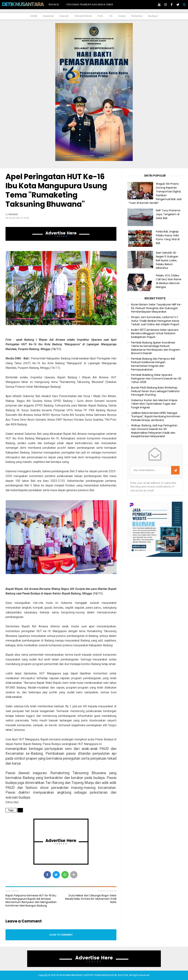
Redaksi (54, 5)
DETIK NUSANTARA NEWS (30, 4)
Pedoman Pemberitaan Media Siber (90, 5)
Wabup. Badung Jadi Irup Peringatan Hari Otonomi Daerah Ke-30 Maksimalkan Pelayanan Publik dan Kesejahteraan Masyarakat (154, 431)
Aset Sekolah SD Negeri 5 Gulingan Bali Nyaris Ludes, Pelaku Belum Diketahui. (167, 260)
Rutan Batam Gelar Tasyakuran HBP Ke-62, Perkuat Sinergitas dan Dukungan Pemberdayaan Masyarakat (156, 308)
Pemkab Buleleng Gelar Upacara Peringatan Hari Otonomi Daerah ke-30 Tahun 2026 (156, 379)
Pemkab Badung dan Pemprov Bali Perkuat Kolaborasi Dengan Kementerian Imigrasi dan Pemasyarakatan (153, 364)
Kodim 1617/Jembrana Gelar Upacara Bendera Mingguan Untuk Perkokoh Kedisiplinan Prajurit (155, 334)
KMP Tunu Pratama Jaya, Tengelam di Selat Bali (168, 214)
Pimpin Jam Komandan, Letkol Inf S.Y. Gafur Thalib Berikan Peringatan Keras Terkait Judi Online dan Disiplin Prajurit (155, 321)
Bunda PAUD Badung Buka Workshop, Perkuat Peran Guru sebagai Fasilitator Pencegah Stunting (155, 391)
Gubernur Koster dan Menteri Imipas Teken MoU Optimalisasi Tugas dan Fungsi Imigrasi (154, 404)
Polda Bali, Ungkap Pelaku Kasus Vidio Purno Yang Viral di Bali (168, 237)
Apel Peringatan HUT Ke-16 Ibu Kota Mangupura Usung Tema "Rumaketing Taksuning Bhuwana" (56, 190)
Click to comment (61, 935)
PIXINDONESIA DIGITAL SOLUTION (111, 975)
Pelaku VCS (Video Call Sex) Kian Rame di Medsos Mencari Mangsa (169, 281)
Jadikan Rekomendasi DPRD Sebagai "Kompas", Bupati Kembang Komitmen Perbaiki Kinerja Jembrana (156, 417)
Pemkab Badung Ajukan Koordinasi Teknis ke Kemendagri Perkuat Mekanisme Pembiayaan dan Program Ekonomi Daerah (156, 348)
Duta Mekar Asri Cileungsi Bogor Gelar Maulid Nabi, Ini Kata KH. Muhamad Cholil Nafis (91, 899)
